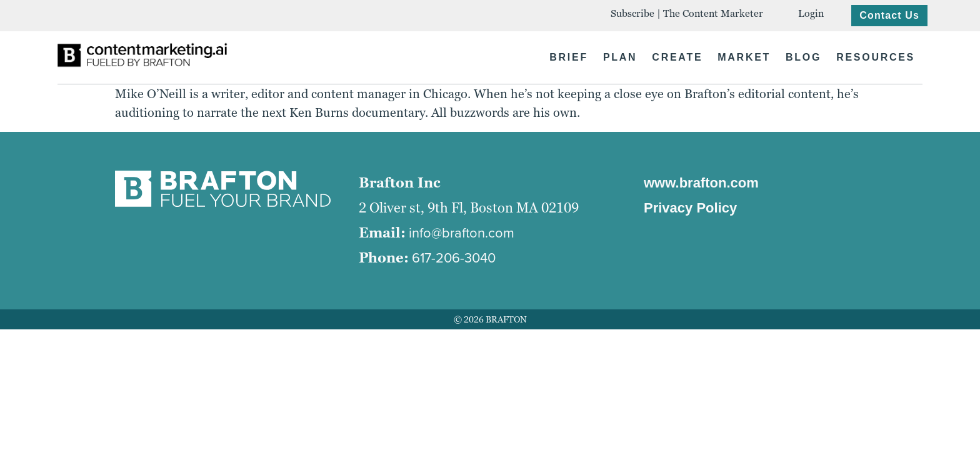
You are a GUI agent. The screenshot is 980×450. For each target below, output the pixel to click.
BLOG (803, 57)
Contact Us (889, 15)
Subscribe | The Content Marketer (687, 13)
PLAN (620, 57)
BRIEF (569, 57)
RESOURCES (876, 57)
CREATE (677, 57)
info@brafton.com (462, 233)
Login (811, 13)
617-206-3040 (454, 258)
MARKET (744, 57)
